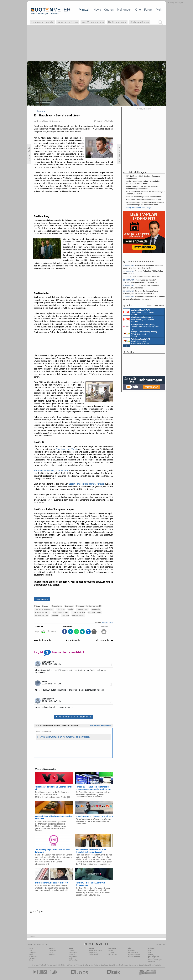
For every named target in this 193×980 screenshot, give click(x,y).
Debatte (111, 950)
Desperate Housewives (44, 609)
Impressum (152, 962)
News (97, 9)
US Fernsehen (71, 965)
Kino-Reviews (113, 954)
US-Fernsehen (73, 960)
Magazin (85, 9)
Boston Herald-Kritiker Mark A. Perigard (86, 484)
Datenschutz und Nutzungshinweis (154, 957)
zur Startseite (73, 640)
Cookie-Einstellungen (155, 960)
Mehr (159, 9)
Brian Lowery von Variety (67, 449)
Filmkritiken (62, 965)
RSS (30, 950)
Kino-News (132, 950)
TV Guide (97, 965)
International (73, 956)
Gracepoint (96, 609)
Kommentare (42, 599)
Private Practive (78, 612)
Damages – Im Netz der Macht (89, 606)
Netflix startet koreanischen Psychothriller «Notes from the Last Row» (143, 182)
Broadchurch (57, 606)
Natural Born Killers (61, 612)
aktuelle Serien (123, 965)
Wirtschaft (72, 954)
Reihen (51, 952)
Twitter (31, 960)
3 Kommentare (56, 121)
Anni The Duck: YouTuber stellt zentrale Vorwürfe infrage (141, 287)
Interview (52, 954)
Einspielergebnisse (134, 954)
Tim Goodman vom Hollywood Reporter (51, 471)
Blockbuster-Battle (134, 956)
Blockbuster (105, 965)
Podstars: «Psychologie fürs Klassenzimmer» (144, 197)
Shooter (55, 615)
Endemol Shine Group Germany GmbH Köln (141, 326)
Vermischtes (73, 952)
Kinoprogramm (133, 965)
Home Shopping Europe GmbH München (139, 312)
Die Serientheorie (117, 22)
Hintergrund (53, 950)
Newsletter (32, 952)
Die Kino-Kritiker (133, 952)
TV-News (72, 950)
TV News (79, 965)
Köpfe (71, 958)
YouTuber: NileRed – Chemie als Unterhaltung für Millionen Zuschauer (145, 193)
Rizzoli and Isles (95, 612)
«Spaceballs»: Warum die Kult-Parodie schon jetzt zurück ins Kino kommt (144, 298)
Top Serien (158, 965)
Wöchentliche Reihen (95, 950)
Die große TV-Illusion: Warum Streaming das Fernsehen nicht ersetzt (140, 292)
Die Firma (61, 609)
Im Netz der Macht (42, 612)
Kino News (35, 965)
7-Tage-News (33, 956)
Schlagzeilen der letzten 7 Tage (138, 208)
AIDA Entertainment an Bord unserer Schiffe (137, 341)
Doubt (71, 609)
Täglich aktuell (93, 954)
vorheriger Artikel (43, 640)
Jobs (150, 952)
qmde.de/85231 (107, 622)
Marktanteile (93, 952)
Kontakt (151, 954)
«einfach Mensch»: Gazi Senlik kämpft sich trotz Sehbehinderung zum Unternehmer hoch (145, 203)
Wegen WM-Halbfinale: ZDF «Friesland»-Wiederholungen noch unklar (142, 187)
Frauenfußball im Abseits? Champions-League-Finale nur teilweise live (140, 281)
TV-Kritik (111, 952)
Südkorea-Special (140, 22)
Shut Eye (65, 615)
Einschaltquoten (88, 965)
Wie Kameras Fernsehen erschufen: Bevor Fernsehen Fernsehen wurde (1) (143, 267)
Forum (148, 9)
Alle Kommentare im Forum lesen (73, 717)
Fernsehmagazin (52, 965)
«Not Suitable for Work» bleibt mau (141, 277)
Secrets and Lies (41, 615)
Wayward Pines (78, 615)
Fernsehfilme (113, 965)
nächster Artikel (104, 640)
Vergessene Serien (68, 22)
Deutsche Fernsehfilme (146, 965)
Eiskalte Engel (82, 609)
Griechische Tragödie (42, 22)
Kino (138, 9)
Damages (69, 606)
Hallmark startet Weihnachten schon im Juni (143, 199)
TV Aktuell (43, 965)
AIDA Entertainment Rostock (140, 334)
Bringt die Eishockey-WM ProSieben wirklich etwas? (143, 272)
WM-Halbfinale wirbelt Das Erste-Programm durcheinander (143, 177)
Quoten (109, 9)
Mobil (31, 954)
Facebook (32, 958)
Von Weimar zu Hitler (93, 22)
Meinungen (124, 9)
